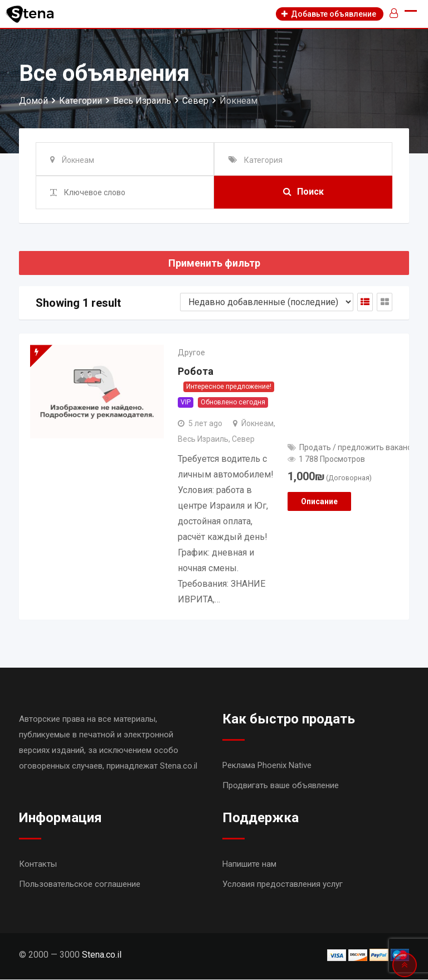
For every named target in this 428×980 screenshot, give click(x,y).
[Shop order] (267, 302)
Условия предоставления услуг (283, 885)
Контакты (38, 865)
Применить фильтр (214, 263)
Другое (191, 353)
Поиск (303, 192)
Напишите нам (249, 865)
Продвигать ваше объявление (281, 786)
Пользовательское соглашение (80, 885)
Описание (319, 501)
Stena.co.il (102, 955)
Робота (196, 372)
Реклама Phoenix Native (267, 766)
